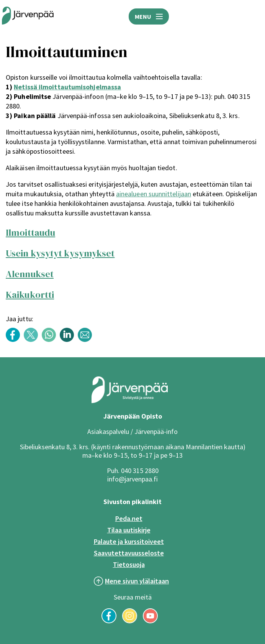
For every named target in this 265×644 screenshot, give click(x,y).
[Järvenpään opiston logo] (28, 16)
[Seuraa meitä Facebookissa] (109, 621)
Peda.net (129, 518)
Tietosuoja (129, 564)
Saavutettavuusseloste (129, 553)
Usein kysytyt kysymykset (60, 253)
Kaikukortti (30, 295)
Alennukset (30, 274)
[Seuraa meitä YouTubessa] (150, 621)
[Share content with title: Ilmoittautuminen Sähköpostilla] (87, 340)
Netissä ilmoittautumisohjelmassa (67, 87)
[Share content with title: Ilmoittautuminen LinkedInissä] (69, 340)
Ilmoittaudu (30, 232)
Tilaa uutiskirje (129, 530)
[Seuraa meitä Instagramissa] (130, 621)
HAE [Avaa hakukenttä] (254, 16)
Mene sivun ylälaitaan (137, 581)
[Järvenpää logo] (130, 401)
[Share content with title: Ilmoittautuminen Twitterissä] (33, 340)
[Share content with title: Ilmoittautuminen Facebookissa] (15, 340)
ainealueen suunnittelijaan (154, 194)
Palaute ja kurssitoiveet (129, 541)
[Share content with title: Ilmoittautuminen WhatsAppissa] (51, 340)
